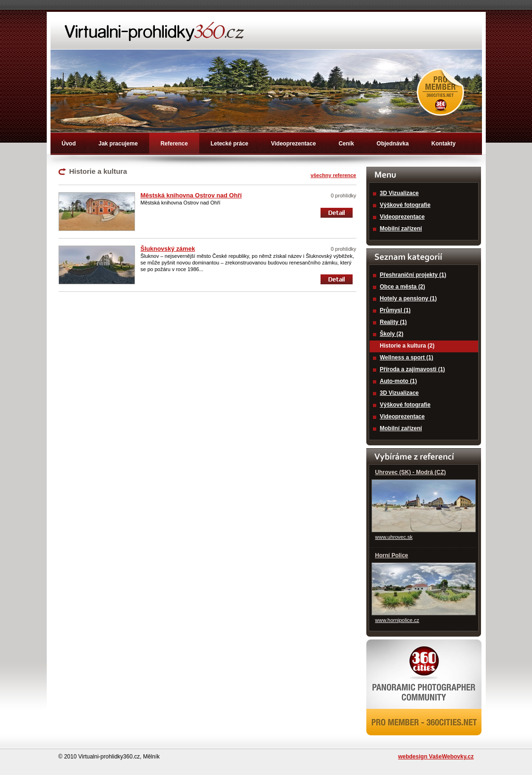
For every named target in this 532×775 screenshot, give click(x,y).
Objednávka (393, 144)
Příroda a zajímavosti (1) (413, 369)
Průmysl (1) (395, 310)
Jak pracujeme (118, 144)
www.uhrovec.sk (394, 537)
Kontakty (443, 144)
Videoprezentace (293, 144)
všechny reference (334, 175)
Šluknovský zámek (168, 249)
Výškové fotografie (405, 205)
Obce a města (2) (403, 287)
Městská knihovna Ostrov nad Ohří (191, 195)
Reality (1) (393, 322)
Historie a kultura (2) (407, 346)
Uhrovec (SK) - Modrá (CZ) (411, 472)
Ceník (346, 144)
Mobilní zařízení (401, 229)
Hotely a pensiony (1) (409, 298)
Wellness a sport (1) (407, 358)
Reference (174, 144)
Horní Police (392, 555)
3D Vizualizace (400, 193)
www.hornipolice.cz (397, 620)
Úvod (69, 144)
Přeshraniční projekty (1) (413, 275)
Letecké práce (229, 144)
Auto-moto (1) (399, 381)
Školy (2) (392, 334)
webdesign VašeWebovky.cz (436, 757)
